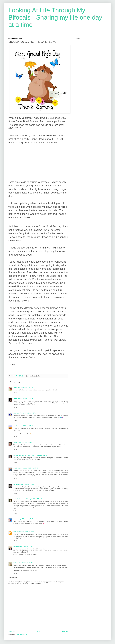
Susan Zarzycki (18, 519)
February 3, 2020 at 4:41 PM (25, 398)
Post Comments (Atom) (23, 635)
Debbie (16, 484)
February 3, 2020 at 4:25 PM (25, 387)
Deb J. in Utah (18, 468)
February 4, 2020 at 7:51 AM (34, 499)
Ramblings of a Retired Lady (22, 455)
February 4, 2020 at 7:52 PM (25, 546)
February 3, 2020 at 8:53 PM (30, 468)
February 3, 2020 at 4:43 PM (28, 413)
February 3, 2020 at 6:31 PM (39, 455)
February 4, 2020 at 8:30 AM (31, 519)
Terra (15, 387)
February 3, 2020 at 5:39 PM (24, 442)
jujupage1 (16, 413)
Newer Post (12, 632)
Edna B (16, 532)
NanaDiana (17, 563)
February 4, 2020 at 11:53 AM (27, 532)
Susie (15, 398)
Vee (15, 442)
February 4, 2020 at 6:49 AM (26, 484)
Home (39, 632)
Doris (15, 546)
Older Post (65, 632)
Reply (15, 393)
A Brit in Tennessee (19, 499)
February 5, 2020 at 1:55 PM (29, 563)
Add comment (13, 578)
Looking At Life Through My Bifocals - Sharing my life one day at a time (55, 17)
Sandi (15, 426)
